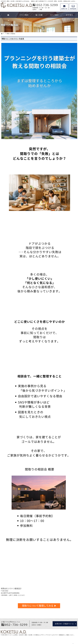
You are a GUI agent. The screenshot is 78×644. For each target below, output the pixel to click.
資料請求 (73, 7)
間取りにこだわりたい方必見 (13, 39)
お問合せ (64, 7)
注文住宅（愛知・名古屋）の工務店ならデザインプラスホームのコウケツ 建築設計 (41, 635)
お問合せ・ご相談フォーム (65, 624)
